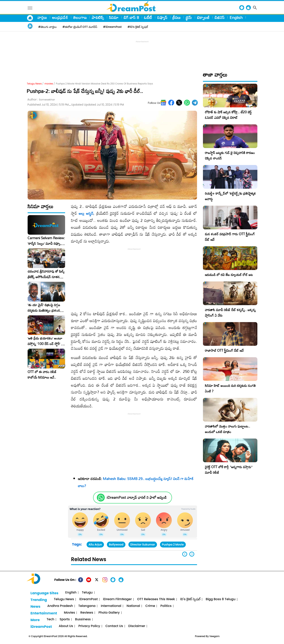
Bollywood (116, 545)
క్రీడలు (177, 17)
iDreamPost (88, 599)
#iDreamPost (112, 27)
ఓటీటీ (148, 17)
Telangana (87, 606)
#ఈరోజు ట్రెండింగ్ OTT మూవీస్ (80, 27)
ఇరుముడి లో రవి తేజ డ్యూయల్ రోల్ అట (229, 275)
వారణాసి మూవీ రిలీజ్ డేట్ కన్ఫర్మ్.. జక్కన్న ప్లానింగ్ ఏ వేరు (230, 313)
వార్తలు (42, 17)
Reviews (87, 613)
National (133, 606)
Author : (41, 100)
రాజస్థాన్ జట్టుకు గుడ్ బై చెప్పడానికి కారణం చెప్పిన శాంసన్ (230, 155)
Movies (69, 613)
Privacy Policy (89, 626)
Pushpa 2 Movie (173, 545)
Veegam (215, 636)
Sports (65, 619)
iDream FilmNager (117, 599)
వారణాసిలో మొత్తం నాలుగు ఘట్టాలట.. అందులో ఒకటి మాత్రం (227, 429)
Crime (150, 606)
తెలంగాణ (80, 17)
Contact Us (114, 626)
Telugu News (34, 84)
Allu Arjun (95, 545)
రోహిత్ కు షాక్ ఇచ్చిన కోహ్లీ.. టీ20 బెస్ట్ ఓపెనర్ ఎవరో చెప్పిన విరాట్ (228, 115)
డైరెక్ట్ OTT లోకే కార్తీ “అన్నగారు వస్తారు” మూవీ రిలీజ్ (229, 470)
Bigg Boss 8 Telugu (221, 599)
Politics (166, 606)
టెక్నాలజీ (203, 17)
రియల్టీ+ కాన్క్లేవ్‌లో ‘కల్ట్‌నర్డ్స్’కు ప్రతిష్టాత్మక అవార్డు (230, 196)
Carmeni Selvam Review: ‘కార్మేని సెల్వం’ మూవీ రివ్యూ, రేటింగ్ (46, 241)
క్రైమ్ (189, 17)
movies (49, 84)
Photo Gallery (109, 613)
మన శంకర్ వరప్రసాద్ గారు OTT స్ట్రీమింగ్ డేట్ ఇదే (230, 237)
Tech (50, 619)
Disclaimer (137, 626)
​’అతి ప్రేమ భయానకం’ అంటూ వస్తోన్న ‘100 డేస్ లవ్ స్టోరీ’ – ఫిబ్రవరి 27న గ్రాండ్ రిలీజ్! (46, 341)
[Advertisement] (142, 52)
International (111, 606)
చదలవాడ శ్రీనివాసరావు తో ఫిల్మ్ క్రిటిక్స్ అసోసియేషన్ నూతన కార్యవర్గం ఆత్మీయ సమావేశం (46, 274)
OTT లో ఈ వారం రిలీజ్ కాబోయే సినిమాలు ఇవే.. (42, 375)
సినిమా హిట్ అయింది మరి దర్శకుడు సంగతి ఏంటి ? (230, 388)
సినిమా (114, 17)
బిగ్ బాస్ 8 (131, 17)
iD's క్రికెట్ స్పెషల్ (190, 599)
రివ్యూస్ (162, 17)
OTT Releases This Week (156, 599)
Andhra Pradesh (60, 606)
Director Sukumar (143, 545)
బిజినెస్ (220, 17)
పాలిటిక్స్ (98, 17)
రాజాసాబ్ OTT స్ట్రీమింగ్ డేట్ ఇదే (224, 350)
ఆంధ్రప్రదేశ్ (60, 17)
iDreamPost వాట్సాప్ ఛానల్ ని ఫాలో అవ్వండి (137, 497)
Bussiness (83, 619)
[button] (192, 554)
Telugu (87, 593)
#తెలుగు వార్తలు (47, 27)
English (236, 17)
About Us (66, 626)
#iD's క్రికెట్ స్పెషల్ (138, 27)
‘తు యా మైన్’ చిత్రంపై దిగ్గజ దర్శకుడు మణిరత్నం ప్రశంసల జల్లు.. (45, 308)
